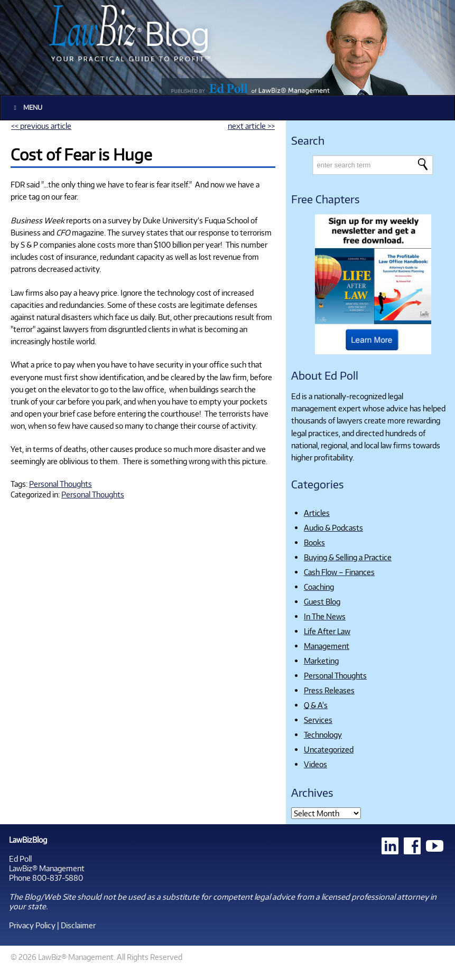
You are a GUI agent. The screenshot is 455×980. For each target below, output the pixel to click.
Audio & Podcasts (333, 527)
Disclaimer (78, 925)
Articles (317, 513)
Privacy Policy (32, 925)
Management (327, 646)
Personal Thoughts (61, 484)
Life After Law (327, 631)
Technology (323, 734)
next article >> (251, 126)
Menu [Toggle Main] (27, 107)
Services (318, 720)
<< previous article (41, 126)
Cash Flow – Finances (339, 572)
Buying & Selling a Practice (348, 557)
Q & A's (316, 705)
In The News (325, 616)
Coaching (319, 587)
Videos (315, 764)
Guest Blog (322, 601)
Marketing (321, 661)
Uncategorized (329, 749)
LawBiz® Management (47, 868)
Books (314, 542)
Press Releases (329, 690)
